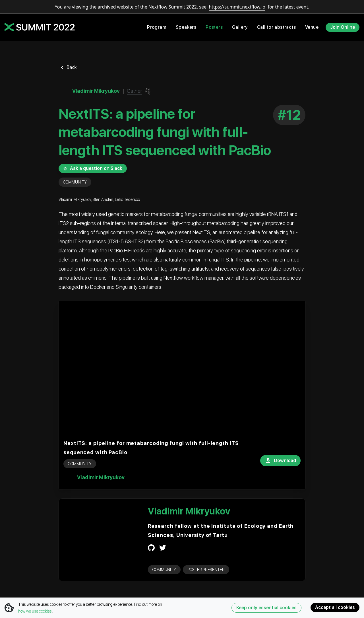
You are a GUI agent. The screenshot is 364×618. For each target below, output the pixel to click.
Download (280, 461)
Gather (134, 91)
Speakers (186, 27)
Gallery (240, 27)
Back (72, 67)
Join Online (343, 27)
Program (157, 27)
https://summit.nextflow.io (237, 7)
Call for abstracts (276, 27)
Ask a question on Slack (93, 168)
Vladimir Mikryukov (101, 477)
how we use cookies (35, 611)
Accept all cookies (335, 607)
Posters (214, 27)
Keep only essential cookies (266, 608)
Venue (312, 27)
